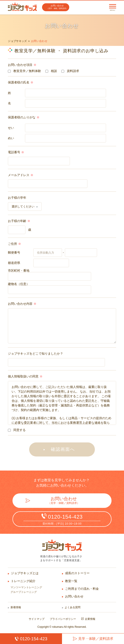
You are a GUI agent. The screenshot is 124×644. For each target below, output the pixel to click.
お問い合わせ (74, 596)
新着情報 (16, 607)
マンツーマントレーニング (26, 587)
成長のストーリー (77, 573)
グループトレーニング (24, 592)
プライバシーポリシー (63, 619)
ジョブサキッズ (17, 41)
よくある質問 (73, 607)
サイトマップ (37, 619)
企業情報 (90, 619)
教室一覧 (71, 581)
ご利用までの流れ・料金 (82, 589)
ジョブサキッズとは (25, 573)
